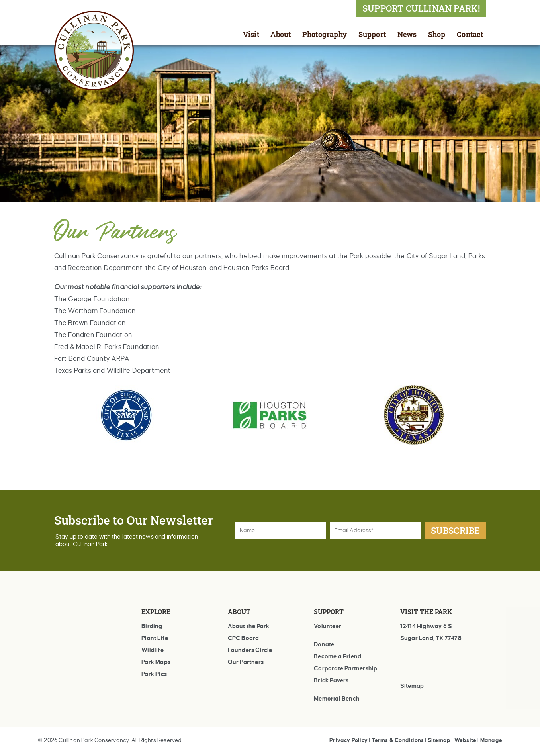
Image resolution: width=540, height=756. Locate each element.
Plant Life (155, 638)
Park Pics (154, 674)
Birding (152, 626)
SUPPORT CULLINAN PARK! (421, 8)
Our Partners (246, 662)
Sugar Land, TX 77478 (431, 638)
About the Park (249, 626)
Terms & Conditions (398, 740)
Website (465, 740)
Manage (491, 740)
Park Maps (156, 662)
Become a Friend (337, 656)
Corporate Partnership (345, 668)
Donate (324, 644)
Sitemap (412, 686)
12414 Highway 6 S (426, 626)
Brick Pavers (331, 680)
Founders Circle (250, 650)
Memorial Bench (337, 699)
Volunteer (328, 626)
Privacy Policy (348, 740)
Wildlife (153, 650)
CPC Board (244, 638)
